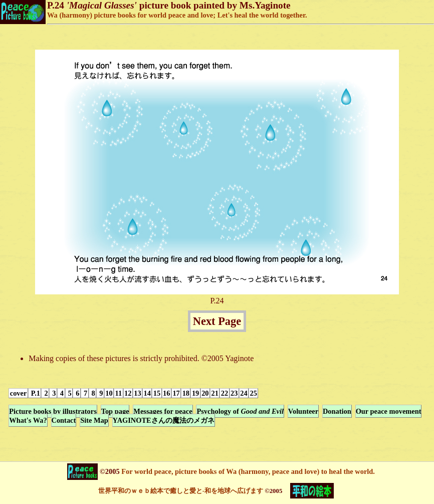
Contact (64, 420)
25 (254, 393)
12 (128, 393)
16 (166, 393)
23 (234, 393)
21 (214, 393)
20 (205, 393)
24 (244, 393)
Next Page (217, 321)
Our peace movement (389, 411)
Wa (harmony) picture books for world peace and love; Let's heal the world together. (177, 15)
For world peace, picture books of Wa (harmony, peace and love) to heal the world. (247, 471)
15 (157, 393)
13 (137, 393)
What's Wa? (28, 420)
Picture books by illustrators (53, 411)
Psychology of (240, 411)
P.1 (35, 393)
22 (225, 393)
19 (195, 393)
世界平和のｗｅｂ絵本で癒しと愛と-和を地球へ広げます (181, 491)
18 (186, 393)
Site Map (94, 420)
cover (19, 393)
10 (109, 393)
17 (176, 393)
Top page (115, 411)
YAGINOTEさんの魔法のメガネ (164, 420)
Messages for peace (163, 411)
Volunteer (303, 411)
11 (119, 393)
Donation (337, 411)
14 (147, 393)
